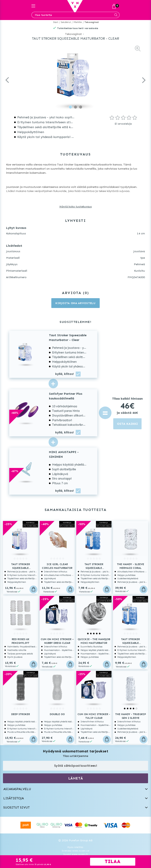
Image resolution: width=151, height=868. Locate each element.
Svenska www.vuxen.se (75, 851)
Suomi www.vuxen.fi (75, 854)
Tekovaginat (92, 22)
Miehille (78, 22)
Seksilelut (66, 22)
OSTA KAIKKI (127, 424)
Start (56, 22)
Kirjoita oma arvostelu (75, 303)
